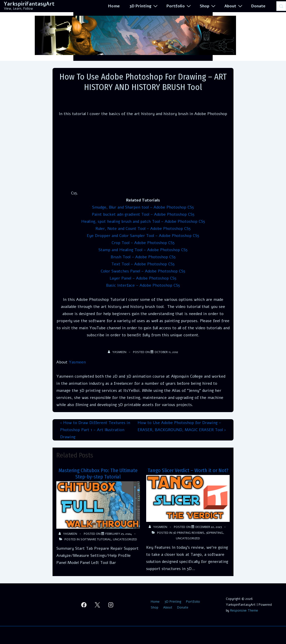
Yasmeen (77, 362)
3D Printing (144, 6)
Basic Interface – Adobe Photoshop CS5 (143, 285)
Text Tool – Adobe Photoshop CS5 (143, 264)
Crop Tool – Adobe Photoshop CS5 (143, 243)
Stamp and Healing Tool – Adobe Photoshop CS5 (143, 250)
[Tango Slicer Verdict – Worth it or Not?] (209, 527)
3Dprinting (215, 533)
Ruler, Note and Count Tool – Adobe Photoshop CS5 (143, 229)
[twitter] (97, 605)
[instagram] (111, 605)
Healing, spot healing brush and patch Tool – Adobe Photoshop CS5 (143, 222)
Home (114, 6)
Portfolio (179, 6)
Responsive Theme (244, 611)
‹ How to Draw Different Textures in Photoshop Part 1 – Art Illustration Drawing (95, 430)
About (234, 6)
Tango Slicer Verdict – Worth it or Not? (188, 470)
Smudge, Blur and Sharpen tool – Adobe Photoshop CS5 (143, 207)
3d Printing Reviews (189, 533)
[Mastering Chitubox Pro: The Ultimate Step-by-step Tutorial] (119, 534)
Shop (208, 6)
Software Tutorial (96, 539)
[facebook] (84, 605)
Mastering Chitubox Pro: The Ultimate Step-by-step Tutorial (98, 474)
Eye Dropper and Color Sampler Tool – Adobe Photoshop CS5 (143, 236)
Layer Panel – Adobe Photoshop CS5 (143, 278)
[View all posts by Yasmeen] (117, 352)
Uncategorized (125, 539)
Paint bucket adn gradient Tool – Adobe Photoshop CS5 (143, 214)
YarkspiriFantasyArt (29, 4)
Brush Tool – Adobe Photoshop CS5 (143, 257)
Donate (258, 6)
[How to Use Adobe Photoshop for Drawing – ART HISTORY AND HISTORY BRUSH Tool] (166, 352)
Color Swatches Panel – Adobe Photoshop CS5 (143, 271)
